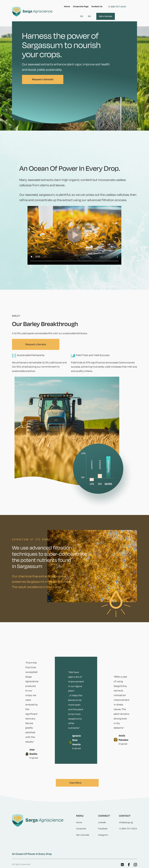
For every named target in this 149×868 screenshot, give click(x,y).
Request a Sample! (43, 79)
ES (82, 16)
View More (75, 783)
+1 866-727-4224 (117, 7)
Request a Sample (36, 344)
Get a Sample (106, 16)
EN (89, 16)
